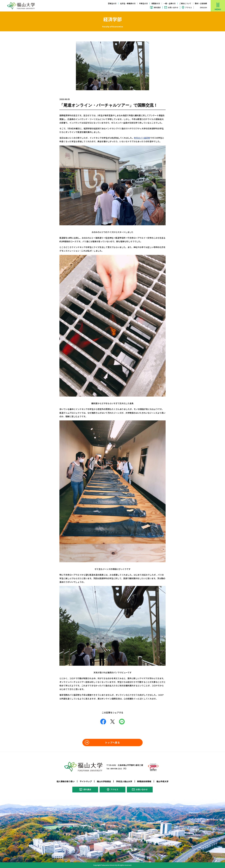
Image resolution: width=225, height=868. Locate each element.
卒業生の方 (143, 3)
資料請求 (157, 7)
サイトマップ (86, 781)
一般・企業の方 (170, 3)
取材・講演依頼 (201, 3)
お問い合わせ (173, 7)
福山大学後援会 (104, 781)
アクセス (188, 7)
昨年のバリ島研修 (142, 138)
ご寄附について (185, 3)
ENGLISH (203, 7)
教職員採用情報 (144, 781)
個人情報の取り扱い (66, 781)
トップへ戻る (113, 742)
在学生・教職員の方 (128, 3)
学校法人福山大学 (124, 781)
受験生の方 (112, 3)
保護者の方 (156, 3)
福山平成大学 (162, 781)
